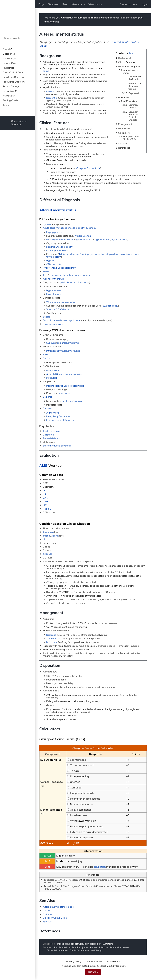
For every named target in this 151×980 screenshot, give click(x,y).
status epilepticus (72, 401)
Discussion (53, 4)
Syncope (48, 921)
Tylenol (47, 536)
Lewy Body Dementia (58, 416)
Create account (128, 4)
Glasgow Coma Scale (88, 168)
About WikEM (94, 962)
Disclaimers (114, 962)
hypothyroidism (110, 254)
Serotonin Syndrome (78, 282)
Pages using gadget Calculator (73, 944)
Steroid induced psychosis (57, 446)
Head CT (48, 509)
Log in (144, 4)
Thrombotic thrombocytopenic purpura (71, 275)
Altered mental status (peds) (59, 907)
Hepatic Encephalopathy (60, 247)
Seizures (47, 397)
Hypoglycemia (54, 232)
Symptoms (108, 944)
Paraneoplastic (55, 386)
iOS (141, 18)
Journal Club (9, 63)
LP (44, 539)
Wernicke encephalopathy (61, 302)
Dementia (52, 98)
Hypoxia (51, 260)
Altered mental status (58, 210)
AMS (43, 465)
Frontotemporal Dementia (61, 420)
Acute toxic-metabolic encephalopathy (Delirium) (70, 228)
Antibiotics (8, 68)
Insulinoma (65, 393)
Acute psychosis (52, 431)
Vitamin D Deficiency (58, 309)
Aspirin (55, 536)
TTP (45, 275)
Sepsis (46, 317)
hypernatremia (83, 239)
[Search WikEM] (18, 38)
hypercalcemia (119, 239)
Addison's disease (69, 254)
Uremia (50, 250)
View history (95, 4)
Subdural (51, 343)
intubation (100, 867)
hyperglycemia (83, 236)
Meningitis (52, 378)
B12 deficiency (110, 306)
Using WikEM (10, 91)
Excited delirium (51, 438)
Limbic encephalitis (53, 324)
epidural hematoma (68, 343)
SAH (45, 354)
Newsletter (9, 96)
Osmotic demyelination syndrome (61, 320)
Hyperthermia (54, 294)
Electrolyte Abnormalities (60, 239)
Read (65, 4)
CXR (45, 498)
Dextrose (51, 635)
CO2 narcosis (54, 264)
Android (54, 22)
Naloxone (52, 642)
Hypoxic (47, 224)
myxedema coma (129, 254)
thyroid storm (54, 257)
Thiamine (51, 639)
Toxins (46, 271)
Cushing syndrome (90, 254)
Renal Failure (62, 250)
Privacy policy (74, 962)
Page (41, 4)
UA (44, 494)
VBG (51, 554)
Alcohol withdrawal (53, 279)
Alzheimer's (53, 413)
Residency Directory (13, 77)
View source (78, 4)
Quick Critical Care (13, 72)
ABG (45, 554)
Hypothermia (53, 290)
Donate (93, 972)
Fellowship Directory (14, 82)
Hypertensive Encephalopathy (59, 268)
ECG (45, 505)
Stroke (46, 358)
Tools (6, 105)
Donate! (7, 49)
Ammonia (48, 532)
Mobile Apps (9, 58)
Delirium (51, 92)
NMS (63, 282)
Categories (9, 54)
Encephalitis (53, 370)
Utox (45, 501)
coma (46, 71)
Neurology (96, 944)
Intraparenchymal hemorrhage (63, 351)
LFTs (45, 490)
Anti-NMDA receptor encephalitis (64, 374)
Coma (46, 910)
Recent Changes (12, 86)
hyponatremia (103, 239)
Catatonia (48, 435)
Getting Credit (10, 100)
